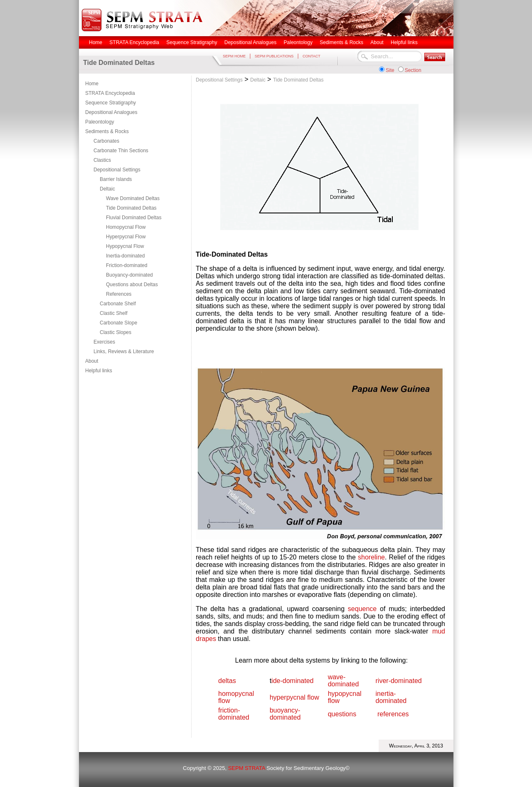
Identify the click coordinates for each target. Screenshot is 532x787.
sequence (362, 609)
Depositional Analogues (111, 112)
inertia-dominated (391, 697)
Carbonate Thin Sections (121, 151)
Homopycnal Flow (126, 227)
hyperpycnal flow (294, 697)
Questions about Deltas (132, 285)
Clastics (102, 160)
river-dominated (399, 681)
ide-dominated (292, 681)
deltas (227, 681)
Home (92, 84)
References (119, 294)
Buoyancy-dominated (129, 275)
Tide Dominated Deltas (131, 208)
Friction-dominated (127, 265)
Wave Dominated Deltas (133, 198)
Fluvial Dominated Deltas (134, 218)
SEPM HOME (234, 56)
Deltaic (107, 189)
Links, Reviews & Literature (124, 351)
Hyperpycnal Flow (126, 237)
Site (390, 70)
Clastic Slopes (116, 332)
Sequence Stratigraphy (111, 103)
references (393, 714)
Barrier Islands (116, 179)
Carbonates (106, 141)
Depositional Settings (117, 170)
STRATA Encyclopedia (110, 93)
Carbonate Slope (118, 323)
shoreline (371, 557)
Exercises (104, 342)
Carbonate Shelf (118, 304)
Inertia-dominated (125, 256)
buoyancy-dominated (285, 714)
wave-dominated (344, 681)
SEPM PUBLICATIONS (274, 56)
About (92, 361)
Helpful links (99, 371)
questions (342, 714)
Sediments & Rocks (107, 131)
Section (413, 70)
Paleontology (100, 122)
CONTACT (312, 56)
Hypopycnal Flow (125, 246)
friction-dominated (234, 714)
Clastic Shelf (114, 313)
